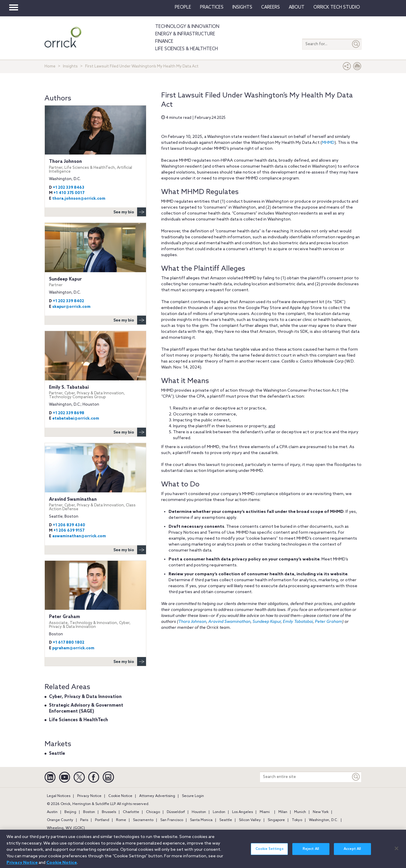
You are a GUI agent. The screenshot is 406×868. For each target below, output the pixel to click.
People (183, 7)
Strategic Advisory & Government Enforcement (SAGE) (86, 708)
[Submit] (356, 44)
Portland (102, 820)
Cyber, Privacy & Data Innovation (85, 697)
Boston (89, 812)
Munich (300, 812)
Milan (283, 812)
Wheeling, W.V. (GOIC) (66, 828)
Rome (121, 820)
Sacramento (143, 820)
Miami (265, 812)
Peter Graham (329, 622)
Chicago (153, 812)
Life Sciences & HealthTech (187, 49)
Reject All (311, 852)
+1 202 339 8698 (69, 413)
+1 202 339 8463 (69, 188)
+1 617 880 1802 (69, 643)
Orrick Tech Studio (337, 7)
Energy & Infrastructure (185, 34)
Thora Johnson (192, 622)
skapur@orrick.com (71, 307)
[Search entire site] (305, 777)
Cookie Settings (269, 852)
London (219, 812)
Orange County (60, 820)
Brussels (109, 812)
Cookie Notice (120, 796)
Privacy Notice (89, 796)
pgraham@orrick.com (73, 648)
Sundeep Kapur (267, 622)
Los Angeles (242, 812)
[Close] (397, 851)
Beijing (70, 812)
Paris (84, 820)
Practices (212, 7)
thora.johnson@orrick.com (79, 199)
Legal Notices (59, 796)
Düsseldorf (176, 812)
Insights (70, 66)
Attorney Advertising (157, 796)
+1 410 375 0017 (69, 193)
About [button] (297, 7)
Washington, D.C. (323, 820)
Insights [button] (242, 7)
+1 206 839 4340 (69, 525)
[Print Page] (357, 68)
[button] (347, 68)
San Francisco (172, 820)
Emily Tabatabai (298, 622)
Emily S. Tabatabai (95, 392)
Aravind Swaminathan (229, 622)
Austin (52, 812)
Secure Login (193, 796)
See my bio (130, 212)
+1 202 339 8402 (68, 301)
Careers (271, 7)
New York (321, 812)
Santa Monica (201, 820)
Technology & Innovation (187, 27)
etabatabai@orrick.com (76, 419)
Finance (164, 42)
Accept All (352, 852)
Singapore (276, 820)
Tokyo (297, 820)
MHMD (328, 143)
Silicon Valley (250, 820)
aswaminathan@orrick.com (79, 536)
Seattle (57, 754)
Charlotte (131, 812)
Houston (199, 812)
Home (50, 66)
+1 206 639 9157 (69, 531)
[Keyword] (356, 777)
